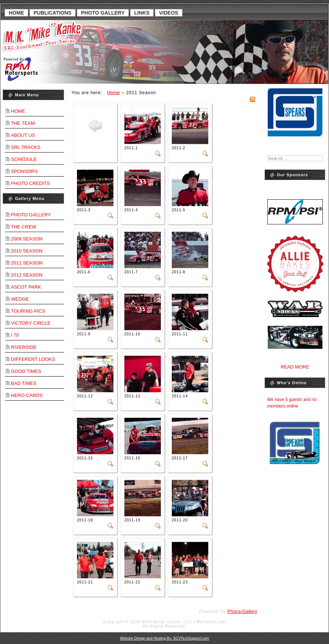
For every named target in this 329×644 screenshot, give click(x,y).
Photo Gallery (103, 13)
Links (142, 13)
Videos (169, 13)
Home (16, 13)
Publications (53, 13)
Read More (295, 367)
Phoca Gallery (242, 611)
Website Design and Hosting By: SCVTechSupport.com (164, 638)
